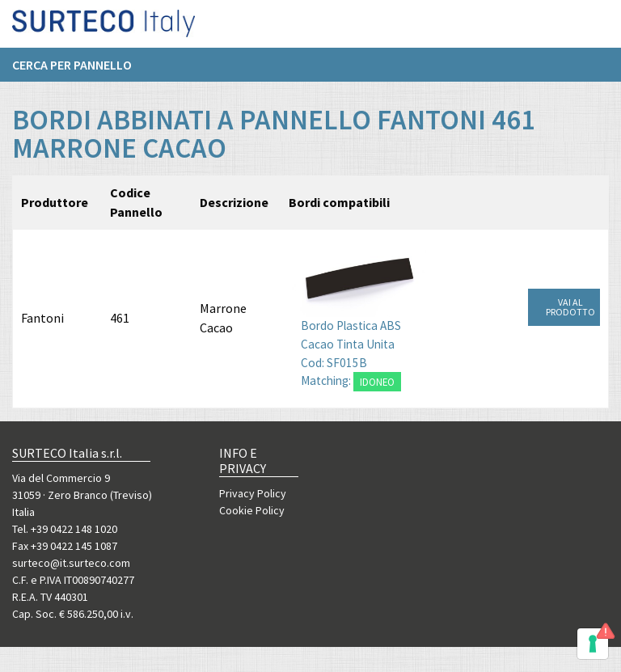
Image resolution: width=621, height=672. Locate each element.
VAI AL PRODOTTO (570, 307)
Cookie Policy (252, 510)
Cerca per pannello (72, 70)
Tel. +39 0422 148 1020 (65, 529)
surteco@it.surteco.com (71, 563)
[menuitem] (80, 70)
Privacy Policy (253, 493)
